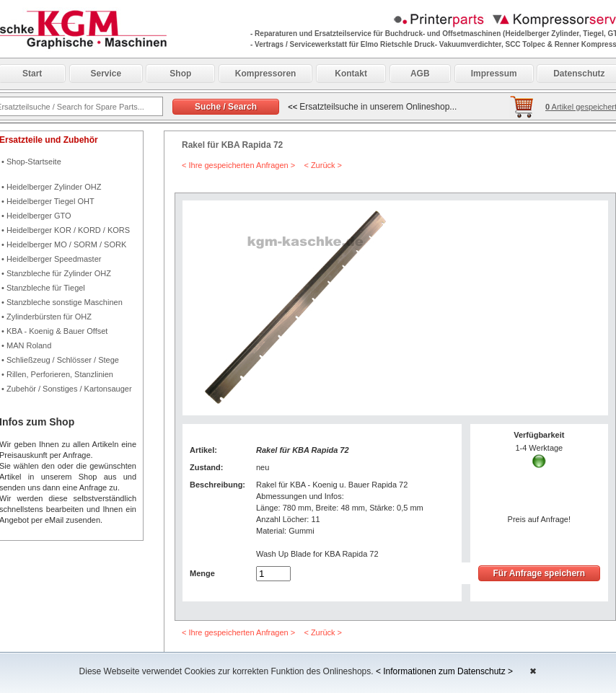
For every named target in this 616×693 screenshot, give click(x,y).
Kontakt (351, 74)
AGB (421, 74)
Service (106, 74)
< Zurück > (323, 165)
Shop (180, 74)
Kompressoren (266, 74)
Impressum (494, 74)
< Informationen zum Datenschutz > (444, 671)
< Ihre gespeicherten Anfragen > (238, 165)
